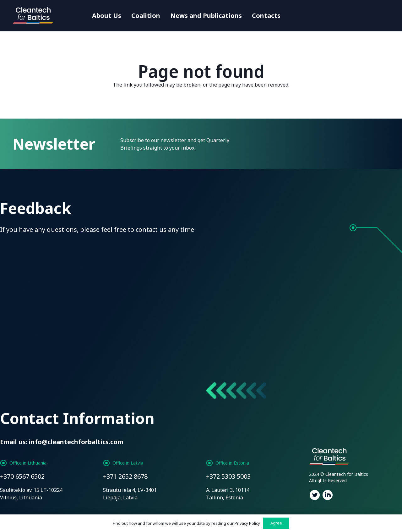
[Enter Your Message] (201, 290)
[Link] (34, 16)
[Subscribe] (372, 144)
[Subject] (355, 255)
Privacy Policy (247, 523)
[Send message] (35, 370)
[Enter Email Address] (325, 144)
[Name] (47, 255)
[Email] (150, 255)
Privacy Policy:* (172, 322)
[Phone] (252, 255)
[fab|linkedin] (328, 496)
